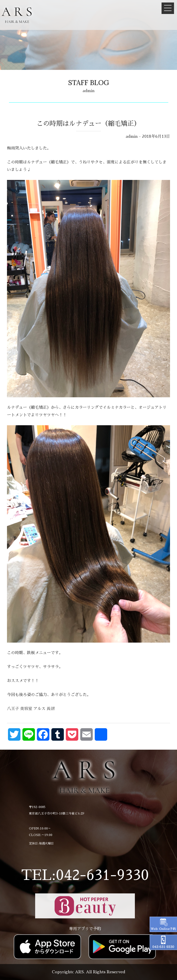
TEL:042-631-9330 (85, 875)
